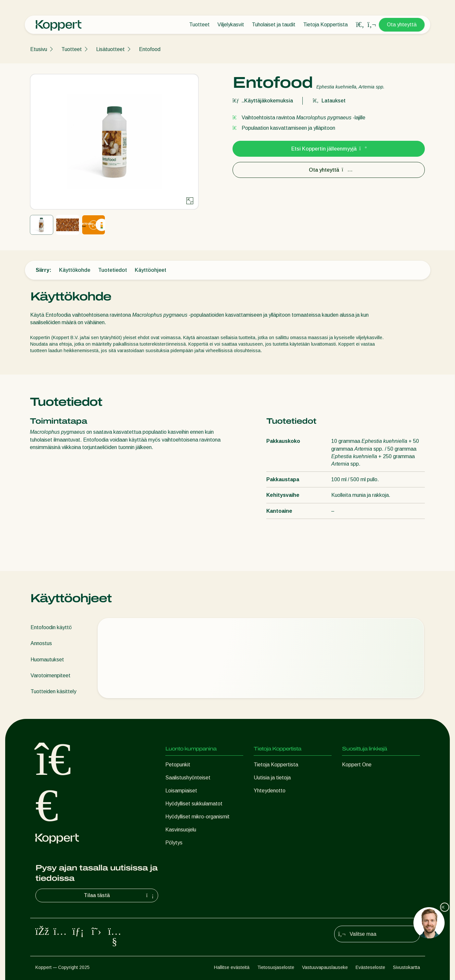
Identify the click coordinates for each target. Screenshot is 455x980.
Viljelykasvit (231, 25)
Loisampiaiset (181, 791)
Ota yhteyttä (402, 25)
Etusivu (39, 49)
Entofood (150, 49)
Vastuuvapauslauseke (325, 967)
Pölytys (174, 843)
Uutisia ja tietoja (272, 778)
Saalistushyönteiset (188, 778)
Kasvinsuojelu (181, 830)
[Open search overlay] (360, 25)
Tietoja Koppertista (326, 25)
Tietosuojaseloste (276, 967)
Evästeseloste (370, 967)
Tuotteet (200, 25)
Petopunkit (178, 765)
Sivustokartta (406, 967)
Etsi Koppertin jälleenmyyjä (329, 149)
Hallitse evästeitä (232, 967)
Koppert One (357, 765)
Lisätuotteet (110, 49)
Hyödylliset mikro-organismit (197, 817)
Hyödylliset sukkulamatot (194, 804)
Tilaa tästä (120, 895)
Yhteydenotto (270, 791)
